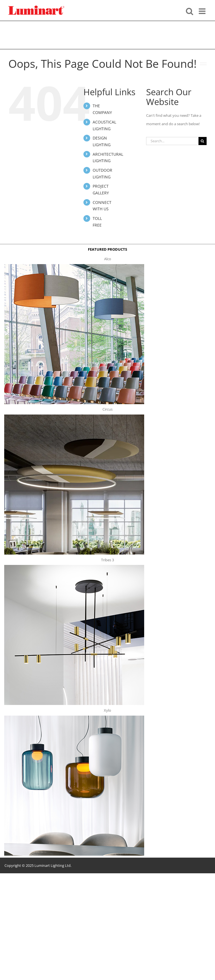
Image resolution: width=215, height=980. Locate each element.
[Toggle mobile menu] (203, 11)
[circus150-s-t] (74, 416)
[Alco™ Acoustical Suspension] (74, 266)
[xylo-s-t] (74, 717)
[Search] (203, 141)
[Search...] (172, 141)
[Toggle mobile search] (190, 11)
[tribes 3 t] (74, 567)
